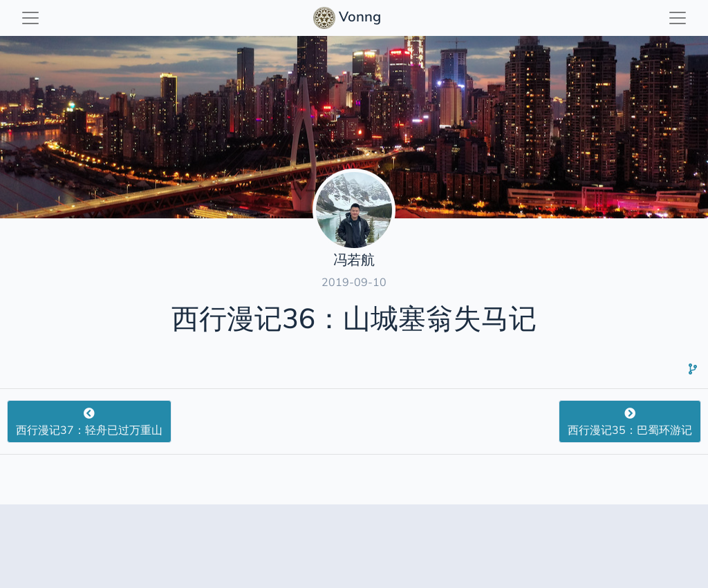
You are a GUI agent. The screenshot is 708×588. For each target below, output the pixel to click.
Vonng (349, 18)
